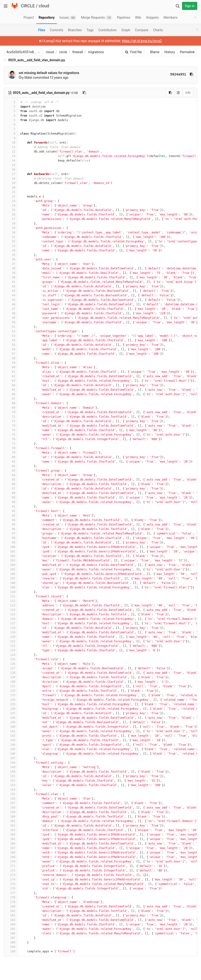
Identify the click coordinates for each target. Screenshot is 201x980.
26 (11, 214)
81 (11, 462)
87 (11, 489)
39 (11, 273)
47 (11, 309)
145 (11, 749)
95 (11, 525)
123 (11, 650)
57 (11, 354)
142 (11, 736)
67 (11, 399)
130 (11, 682)
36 (11, 259)
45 (11, 300)
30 (11, 232)
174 (11, 879)
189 (11, 947)
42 (11, 286)
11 (11, 147)
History (170, 52)
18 (11, 179)
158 (11, 808)
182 (11, 915)
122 (11, 646)
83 (11, 471)
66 (11, 394)
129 (11, 677)
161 (11, 821)
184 (11, 924)
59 (11, 363)
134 (11, 700)
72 (11, 421)
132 (11, 691)
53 (11, 336)
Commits (57, 30)
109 (11, 587)
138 (11, 718)
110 (11, 592)
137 (11, 713)
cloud (44, 6)
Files (42, 30)
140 (11, 727)
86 (11, 484)
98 (11, 538)
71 (11, 417)
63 (11, 381)
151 (11, 776)
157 (11, 803)
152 (11, 781)
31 (11, 237)
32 (11, 241)
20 (11, 188)
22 (11, 197)
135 (11, 704)
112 (11, 601)
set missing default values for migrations (49, 73)
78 (11, 448)
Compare (142, 30)
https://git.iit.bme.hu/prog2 (142, 41)
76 (11, 439)
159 (11, 812)
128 (11, 673)
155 (11, 794)
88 (11, 493)
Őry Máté (25, 78)
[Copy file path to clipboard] (84, 93)
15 (11, 165)
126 (11, 664)
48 (11, 313)
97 (11, 534)
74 (11, 430)
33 (11, 246)
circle (63, 52)
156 (11, 799)
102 (11, 556)
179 (11, 902)
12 (11, 152)
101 (11, 551)
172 (11, 871)
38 (11, 268)
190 (11, 951)
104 (11, 565)
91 (11, 507)
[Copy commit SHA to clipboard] (192, 74)
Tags (90, 30)
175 (11, 884)
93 (11, 516)
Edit (188, 93)
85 (11, 480)
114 (11, 610)
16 (11, 170)
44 (11, 295)
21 (11, 192)
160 (11, 817)
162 (11, 826)
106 (11, 574)
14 (11, 161)
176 (11, 888)
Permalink (187, 52)
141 (11, 731)
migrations (96, 52)
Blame (155, 52)
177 (11, 893)
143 (11, 740)
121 (11, 641)
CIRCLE (28, 6)
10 (11, 143)
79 (11, 453)
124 (11, 655)
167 (11, 848)
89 (11, 498)
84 (11, 475)
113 (11, 605)
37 (11, 264)
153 (11, 785)
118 (11, 628)
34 (11, 250)
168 (11, 853)
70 (11, 412)
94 (11, 520)
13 (11, 156)
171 (11, 866)
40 (11, 277)
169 (11, 857)
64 (11, 385)
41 (11, 282)
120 (11, 637)
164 (11, 835)
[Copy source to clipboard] (170, 93)
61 (11, 372)
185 (11, 929)
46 (11, 304)
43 (11, 291)
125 (11, 659)
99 (11, 542)
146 (11, 754)
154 (11, 790)
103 (11, 560)
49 (11, 318)
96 (11, 529)
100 (11, 547)
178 (11, 897)
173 (11, 875)
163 (11, 830)
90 (11, 502)
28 (11, 223)
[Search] (178, 6)
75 (11, 435)
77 (11, 444)
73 (11, 426)
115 (11, 614)
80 (11, 457)
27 (11, 219)
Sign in (190, 6)
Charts (158, 30)
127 (11, 668)
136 (11, 709)
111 (11, 596)
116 (11, 619)
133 (11, 695)
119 (11, 632)
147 (11, 758)
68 (11, 403)
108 (11, 583)
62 (11, 376)
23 (11, 201)
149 (11, 767)
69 (11, 408)
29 (11, 228)
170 (11, 862)
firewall (78, 52)
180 (11, 906)
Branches (75, 30)
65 (11, 390)
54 (11, 340)
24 (11, 206)
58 (11, 358)
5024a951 (178, 74)
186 (11, 933)
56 (11, 349)
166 (11, 844)
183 (11, 920)
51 (11, 327)
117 (11, 623)
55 (11, 345)
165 (11, 839)
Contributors (108, 30)
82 (11, 466)
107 (11, 578)
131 (11, 686)
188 (11, 942)
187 (11, 938)
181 (11, 911)
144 (11, 745)
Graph (126, 30)
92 (11, 511)
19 (11, 183)
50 (11, 322)
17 (11, 174)
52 (11, 331)
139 (11, 722)
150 (11, 772)
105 (11, 569)
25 (11, 210)
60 (11, 367)
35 (11, 255)
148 (11, 763)
